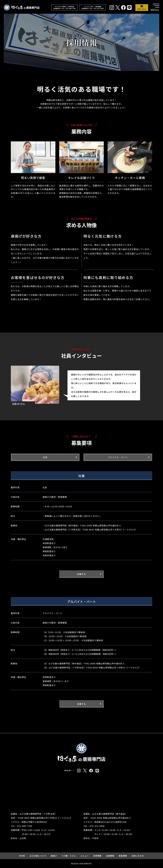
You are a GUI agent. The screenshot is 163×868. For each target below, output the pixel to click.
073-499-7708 (25, 826)
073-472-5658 (97, 826)
